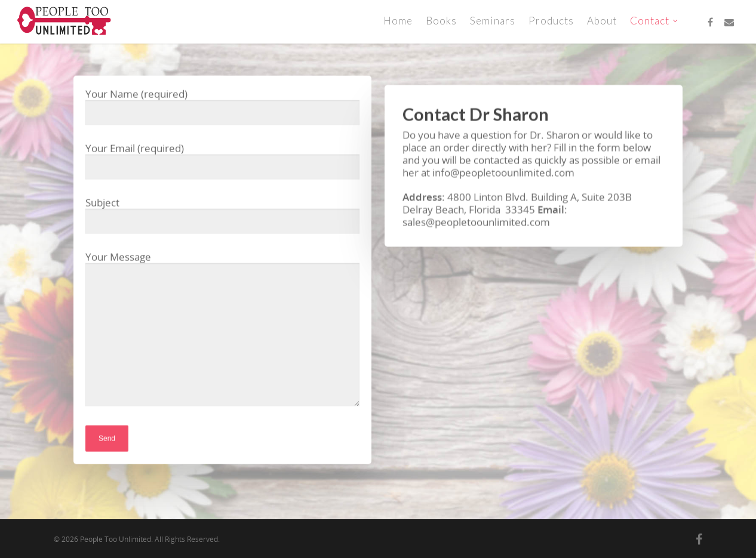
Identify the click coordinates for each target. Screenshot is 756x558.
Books (441, 21)
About (602, 21)
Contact (654, 21)
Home (398, 21)
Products (551, 21)
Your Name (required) (222, 108)
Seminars (493, 21)
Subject (222, 217)
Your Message (222, 332)
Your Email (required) (222, 163)
